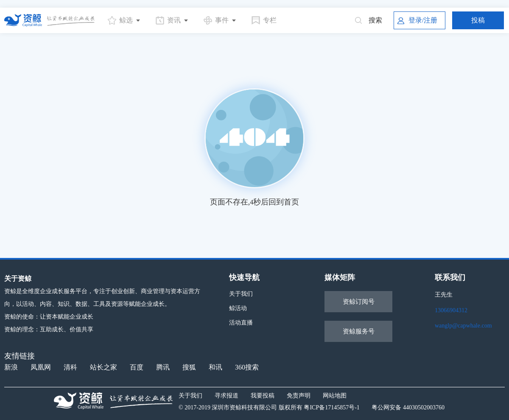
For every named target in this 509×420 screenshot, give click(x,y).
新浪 (11, 367)
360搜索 (247, 367)
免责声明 (299, 396)
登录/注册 (417, 20)
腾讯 (163, 367)
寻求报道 (227, 396)
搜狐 (189, 367)
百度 (137, 367)
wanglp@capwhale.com (463, 326)
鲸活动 (238, 308)
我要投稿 (263, 396)
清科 (70, 367)
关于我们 (241, 294)
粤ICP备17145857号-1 (331, 407)
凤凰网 (41, 367)
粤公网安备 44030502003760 (408, 407)
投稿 (478, 20)
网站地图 (335, 396)
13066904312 (451, 310)
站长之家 (103, 367)
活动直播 (241, 323)
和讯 (215, 367)
